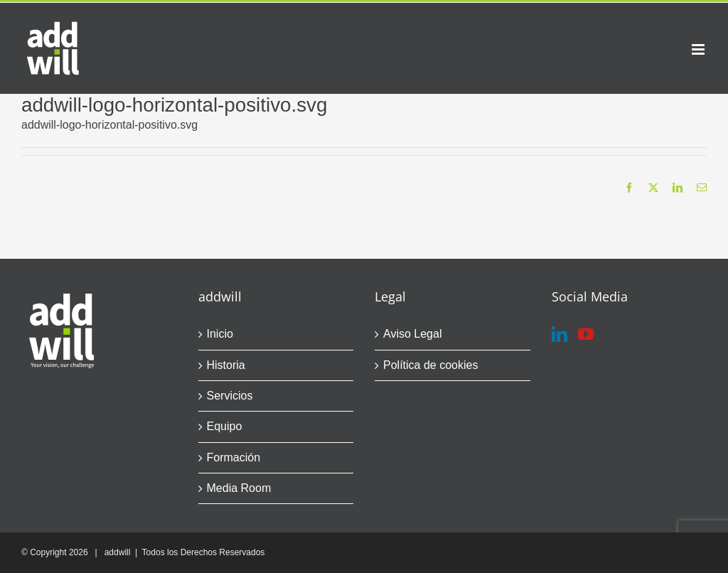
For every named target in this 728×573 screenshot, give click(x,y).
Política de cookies (430, 365)
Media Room (239, 488)
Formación (234, 457)
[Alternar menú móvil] (699, 49)
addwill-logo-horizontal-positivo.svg (109, 125)
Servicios (230, 396)
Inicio (220, 334)
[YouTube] (586, 334)
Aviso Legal (412, 334)
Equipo (225, 426)
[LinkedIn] (560, 334)
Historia (226, 365)
